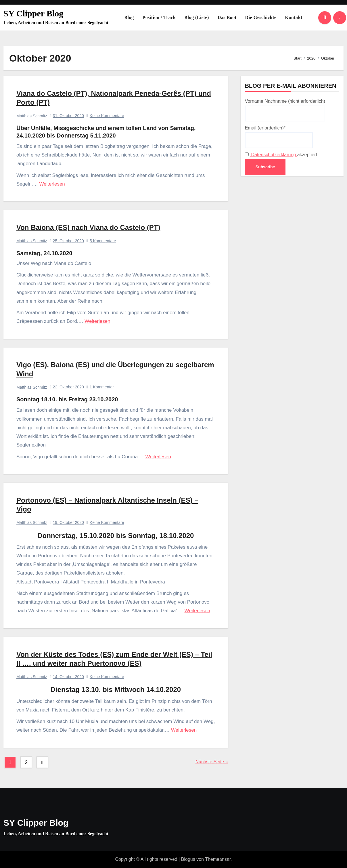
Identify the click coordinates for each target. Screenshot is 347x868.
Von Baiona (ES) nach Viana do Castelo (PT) (88, 227)
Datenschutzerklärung (274, 155)
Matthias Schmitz (32, 116)
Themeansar (218, 859)
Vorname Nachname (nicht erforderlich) (285, 110)
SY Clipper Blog (33, 13)
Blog (129, 17)
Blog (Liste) (197, 17)
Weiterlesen (52, 184)
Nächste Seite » (212, 762)
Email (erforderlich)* (279, 137)
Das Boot (227, 17)
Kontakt (294, 17)
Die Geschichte (261, 17)
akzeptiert (281, 155)
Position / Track (159, 17)
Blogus (188, 859)
